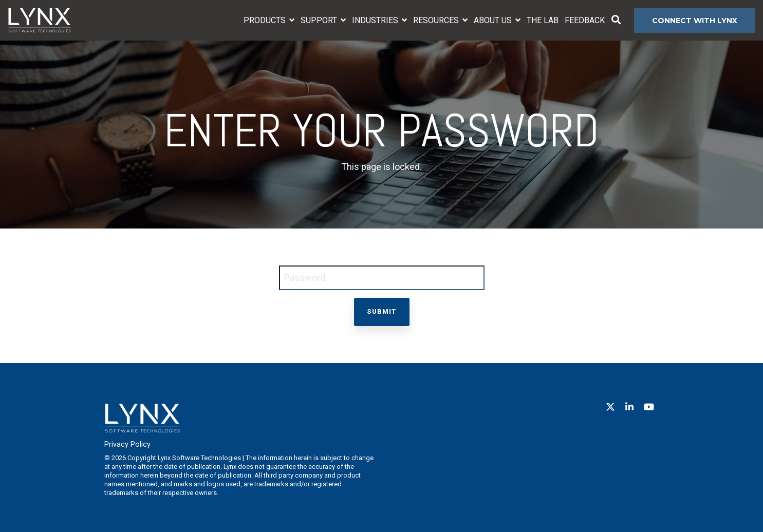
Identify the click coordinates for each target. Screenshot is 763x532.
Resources (437, 20)
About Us (494, 20)
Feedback (585, 20)
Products (266, 20)
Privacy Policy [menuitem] (127, 444)
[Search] (616, 21)
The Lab (543, 20)
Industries (376, 20)
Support (320, 20)
